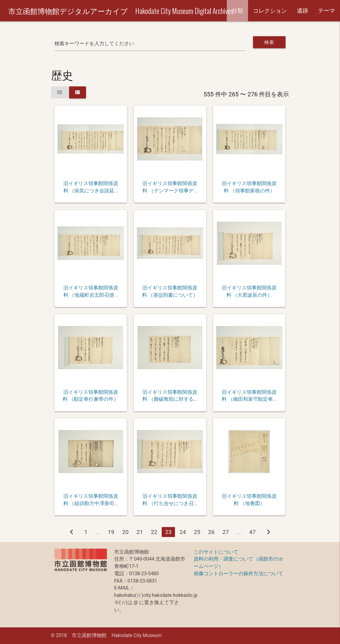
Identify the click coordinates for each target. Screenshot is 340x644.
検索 (269, 42)
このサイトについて (216, 552)
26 (212, 532)
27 (226, 532)
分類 (237, 11)
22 (154, 532)
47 (253, 532)
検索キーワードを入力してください (94, 44)
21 (140, 532)
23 (168, 532)
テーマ (327, 11)
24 (183, 532)
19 (111, 532)
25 (197, 532)
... (98, 532)
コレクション (270, 11)
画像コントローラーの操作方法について (238, 574)
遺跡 (302, 11)
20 (126, 532)
